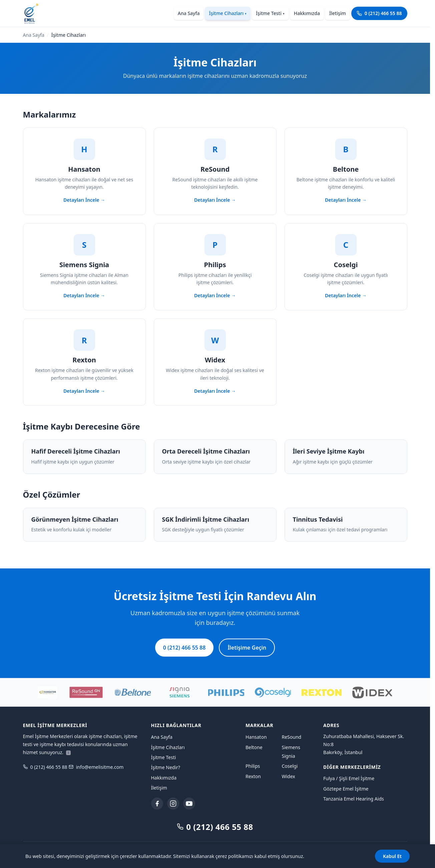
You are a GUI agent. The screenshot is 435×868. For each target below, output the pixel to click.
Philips (253, 766)
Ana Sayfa (189, 13)
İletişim (338, 13)
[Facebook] (157, 804)
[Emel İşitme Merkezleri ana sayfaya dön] (31, 13)
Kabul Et (392, 856)
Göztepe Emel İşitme (346, 789)
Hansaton (256, 737)
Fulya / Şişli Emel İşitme (349, 778)
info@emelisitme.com (96, 767)
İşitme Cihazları (228, 13)
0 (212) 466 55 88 (379, 13)
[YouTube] (189, 804)
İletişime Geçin (247, 648)
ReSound (291, 737)
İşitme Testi (270, 13)
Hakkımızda (307, 13)
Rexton (253, 776)
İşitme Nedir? (166, 767)
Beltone (254, 747)
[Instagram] (173, 804)
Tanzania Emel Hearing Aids (354, 799)
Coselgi (290, 766)
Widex (288, 776)
